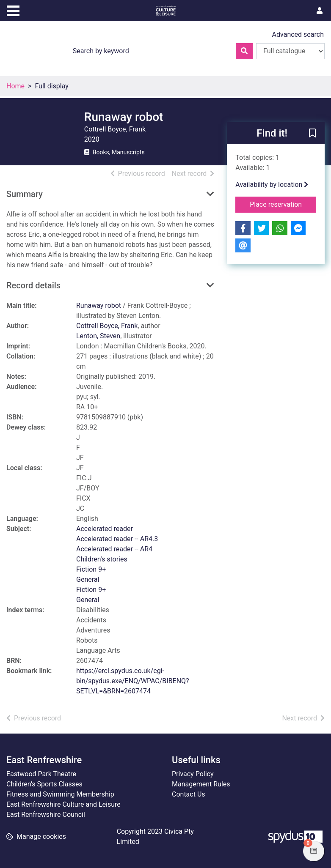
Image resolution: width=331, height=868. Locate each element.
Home (15, 86)
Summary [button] (25, 194)
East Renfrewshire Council (46, 815)
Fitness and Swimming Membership (60, 794)
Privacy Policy (193, 774)
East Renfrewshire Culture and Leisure (63, 804)
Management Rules (201, 784)
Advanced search (298, 34)
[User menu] (320, 11)
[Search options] (290, 51)
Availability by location (272, 185)
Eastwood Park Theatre (41, 774)
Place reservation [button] (283, 204)
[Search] (244, 51)
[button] (312, 134)
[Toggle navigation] (13, 10)
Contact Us (189, 794)
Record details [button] (33, 285)
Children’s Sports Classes (44, 784)
